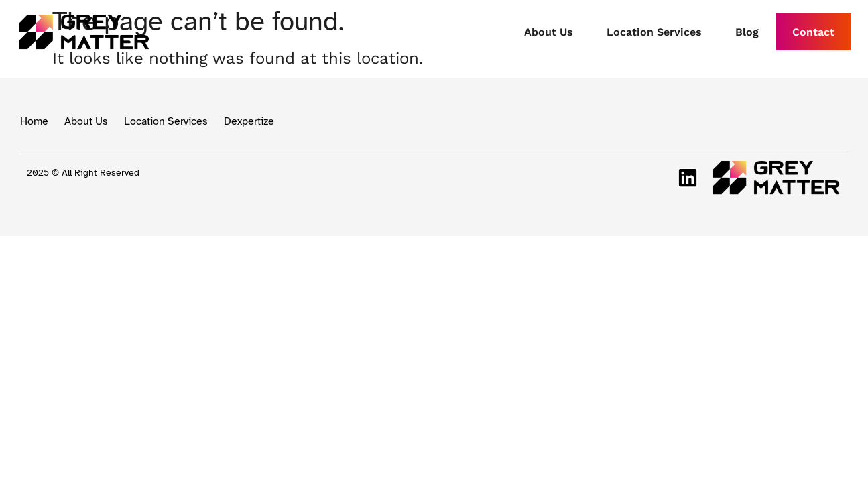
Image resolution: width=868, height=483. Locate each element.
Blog (747, 32)
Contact (813, 32)
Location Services (654, 32)
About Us (549, 32)
